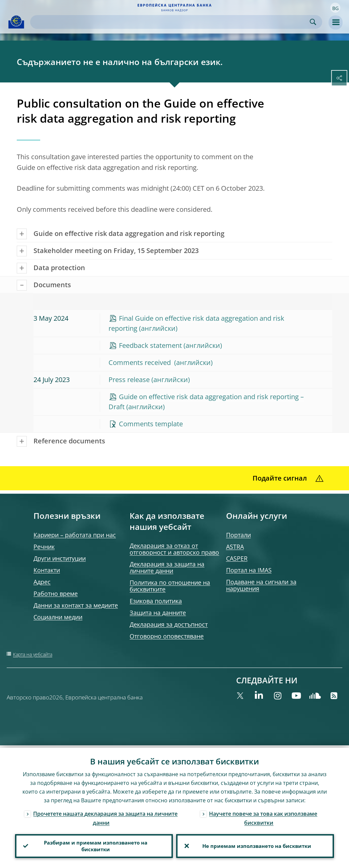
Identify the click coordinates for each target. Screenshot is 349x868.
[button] (335, 8)
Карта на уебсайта (33, 654)
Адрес (42, 582)
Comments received (141, 362)
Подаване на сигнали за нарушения (261, 585)
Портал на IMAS (249, 570)
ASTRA (235, 547)
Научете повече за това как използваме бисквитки (263, 816)
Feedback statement (150, 345)
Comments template (151, 424)
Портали (238, 535)
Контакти (47, 570)
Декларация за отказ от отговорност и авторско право (174, 549)
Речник (44, 547)
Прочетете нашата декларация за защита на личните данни (105, 816)
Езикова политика (156, 601)
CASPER (237, 558)
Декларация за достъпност (169, 624)
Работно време (56, 594)
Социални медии (58, 617)
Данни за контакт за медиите (76, 605)
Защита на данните (158, 613)
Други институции (60, 558)
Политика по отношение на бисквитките (170, 586)
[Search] (171, 22)
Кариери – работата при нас (75, 535)
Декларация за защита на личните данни (167, 567)
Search (313, 22)
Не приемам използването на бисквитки (255, 845)
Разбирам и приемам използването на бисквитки (94, 845)
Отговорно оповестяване (167, 636)
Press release (129, 380)
